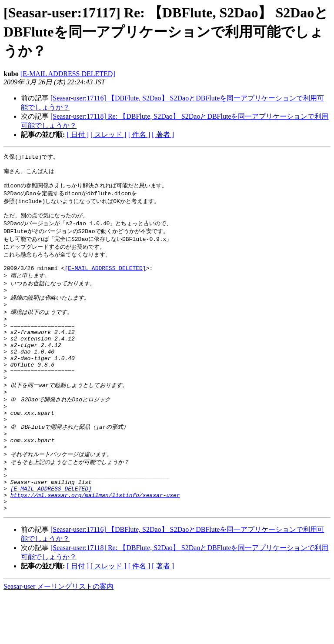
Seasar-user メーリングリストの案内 (58, 636)
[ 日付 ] (78, 135)
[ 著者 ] (163, 135)
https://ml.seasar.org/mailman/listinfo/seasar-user (95, 541)
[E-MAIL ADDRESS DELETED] (68, 74)
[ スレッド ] (109, 135)
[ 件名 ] (139, 135)
